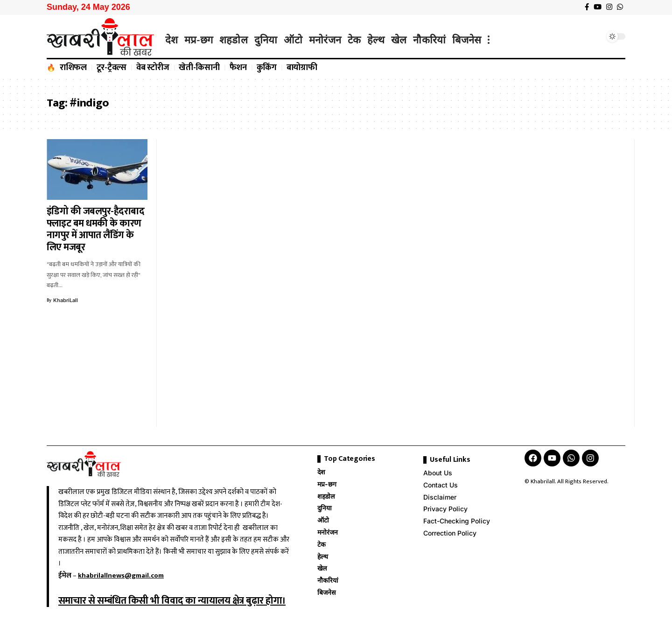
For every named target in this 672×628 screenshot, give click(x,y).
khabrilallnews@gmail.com (121, 575)
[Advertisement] (217, 283)
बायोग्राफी (302, 68)
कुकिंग (267, 68)
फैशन (238, 68)
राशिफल (73, 68)
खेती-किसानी (199, 68)
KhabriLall (66, 300)
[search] (595, 36)
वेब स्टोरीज (153, 68)
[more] (489, 40)
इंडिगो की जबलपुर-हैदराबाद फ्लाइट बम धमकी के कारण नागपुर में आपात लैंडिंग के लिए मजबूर (96, 229)
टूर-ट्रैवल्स (112, 68)
